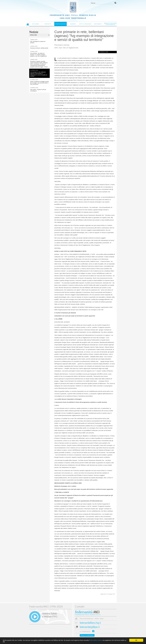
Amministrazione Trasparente (110, 24)
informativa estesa (96, 640)
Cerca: (93, 3)
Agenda (73, 24)
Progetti (48, 24)
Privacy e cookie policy (87, 635)
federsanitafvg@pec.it (90, 627)
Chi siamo (35, 24)
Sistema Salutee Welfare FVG (50, 615)
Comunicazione (60, 24)
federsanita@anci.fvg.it (90, 623)
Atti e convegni (85, 24)
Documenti (98, 24)
